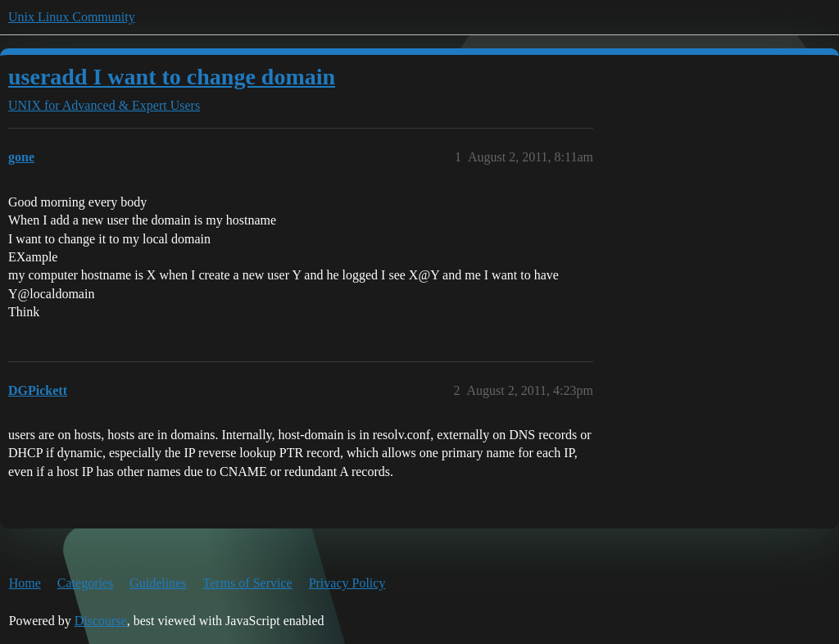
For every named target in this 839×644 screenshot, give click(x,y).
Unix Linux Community (72, 17)
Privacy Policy (347, 583)
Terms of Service (248, 583)
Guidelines (158, 583)
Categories (85, 583)
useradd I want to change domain (172, 77)
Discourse (101, 621)
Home (25, 583)
